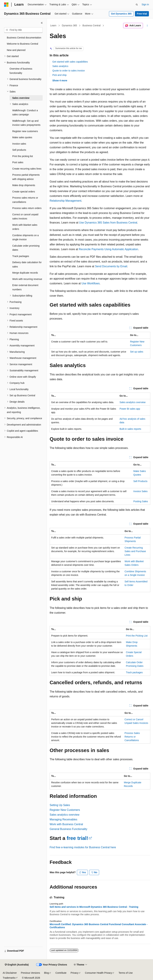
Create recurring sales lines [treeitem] (27, 169)
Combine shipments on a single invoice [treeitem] (25, 237)
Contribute (61, 973)
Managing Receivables (63, 819)
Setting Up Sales (60, 805)
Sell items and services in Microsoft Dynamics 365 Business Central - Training (94, 907)
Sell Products (140, 481)
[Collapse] (42, 23)
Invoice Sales (140, 491)
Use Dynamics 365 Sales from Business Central (108, 223)
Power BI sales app (130, 409)
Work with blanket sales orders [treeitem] (25, 227)
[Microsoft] (6, 5)
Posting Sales (141, 501)
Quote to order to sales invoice (69, 71)
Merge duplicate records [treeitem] (25, 273)
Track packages (134, 672)
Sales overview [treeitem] (21, 98)
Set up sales (137, 352)
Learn (53, 25)
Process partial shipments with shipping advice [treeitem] (26, 177)
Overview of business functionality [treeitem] (21, 71)
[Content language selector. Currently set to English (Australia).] (17, 965)
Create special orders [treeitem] (24, 192)
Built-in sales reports (130, 429)
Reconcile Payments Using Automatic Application (108, 249)
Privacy (75, 973)
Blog (47, 973)
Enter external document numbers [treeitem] (25, 287)
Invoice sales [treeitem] (19, 144)
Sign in (145, 4)
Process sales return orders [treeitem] (27, 208)
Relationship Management (65, 201)
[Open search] (137, 5)
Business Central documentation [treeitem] (24, 38)
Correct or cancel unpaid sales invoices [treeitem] (25, 217)
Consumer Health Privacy (99, 973)
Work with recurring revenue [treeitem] (27, 279)
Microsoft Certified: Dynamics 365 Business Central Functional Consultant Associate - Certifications (99, 926)
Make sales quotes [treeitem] (22, 137)
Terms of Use (126, 973)
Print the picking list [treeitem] (23, 156)
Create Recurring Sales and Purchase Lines (135, 551)
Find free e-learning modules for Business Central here (83, 847)
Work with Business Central (66, 824)
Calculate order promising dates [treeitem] (26, 248)
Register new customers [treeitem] (25, 131)
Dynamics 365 (70, 25)
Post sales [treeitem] (18, 162)
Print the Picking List (137, 636)
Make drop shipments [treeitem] (24, 185)
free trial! (77, 838)
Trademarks (9, 978)
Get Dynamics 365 (121, 14)
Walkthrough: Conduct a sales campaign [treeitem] (25, 113)
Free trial (142, 14)
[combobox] (23, 30)
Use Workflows (91, 283)
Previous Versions (30, 973)
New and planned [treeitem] (16, 50)
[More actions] (147, 26)
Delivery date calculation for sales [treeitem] (27, 264)
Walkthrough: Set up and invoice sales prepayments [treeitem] (26, 123)
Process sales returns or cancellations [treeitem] (25, 200)
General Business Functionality (68, 829)
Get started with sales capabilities (70, 62)
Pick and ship (59, 75)
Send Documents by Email (111, 266)
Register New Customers (65, 810)
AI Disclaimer (10, 973)
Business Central (92, 25)
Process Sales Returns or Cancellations (132, 737)
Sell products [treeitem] (19, 150)
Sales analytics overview (133, 402)
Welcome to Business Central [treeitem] (22, 44)
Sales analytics (60, 66)
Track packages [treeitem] (21, 256)
